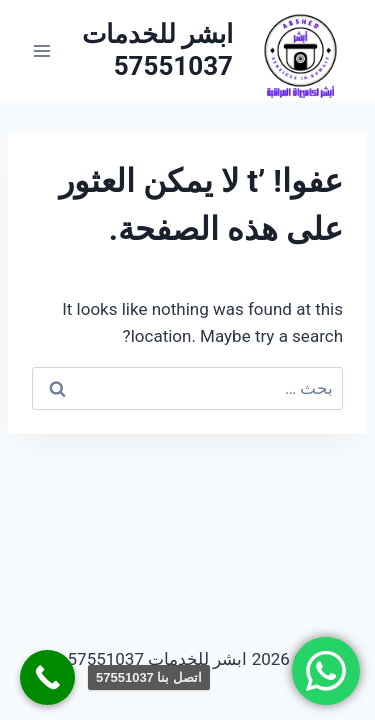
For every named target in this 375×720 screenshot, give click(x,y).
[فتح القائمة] (42, 50)
